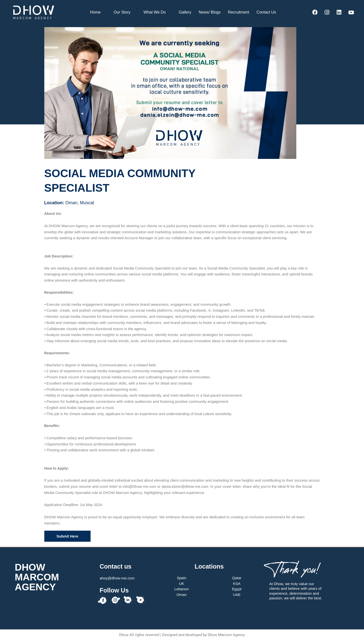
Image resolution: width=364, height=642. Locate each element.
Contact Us (268, 12)
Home (97, 12)
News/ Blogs (210, 12)
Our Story (124, 12)
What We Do (157, 12)
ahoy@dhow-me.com (117, 578)
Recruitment (238, 12)
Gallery (185, 12)
